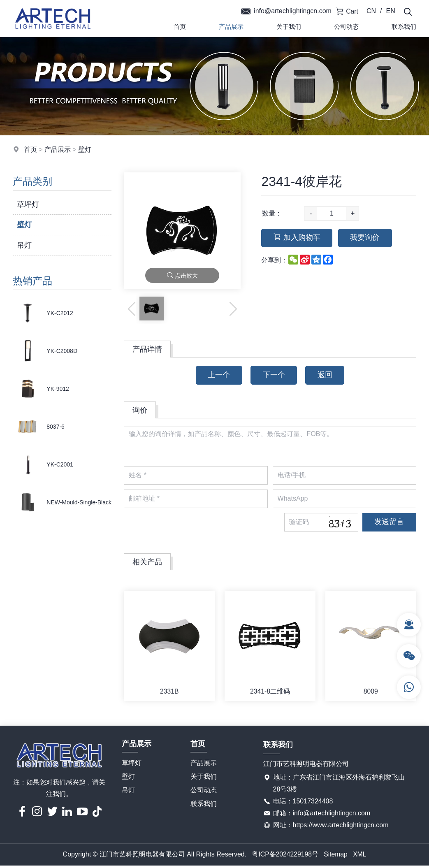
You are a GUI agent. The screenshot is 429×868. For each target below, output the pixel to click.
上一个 (218, 375)
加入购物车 (297, 238)
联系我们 (204, 806)
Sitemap (336, 857)
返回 (326, 375)
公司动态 (346, 27)
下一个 (274, 375)
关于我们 (289, 27)
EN (391, 11)
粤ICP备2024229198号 (285, 857)
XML (361, 857)
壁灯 (85, 150)
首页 (180, 27)
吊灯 (24, 245)
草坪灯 (28, 204)
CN (372, 11)
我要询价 (367, 238)
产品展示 (231, 27)
